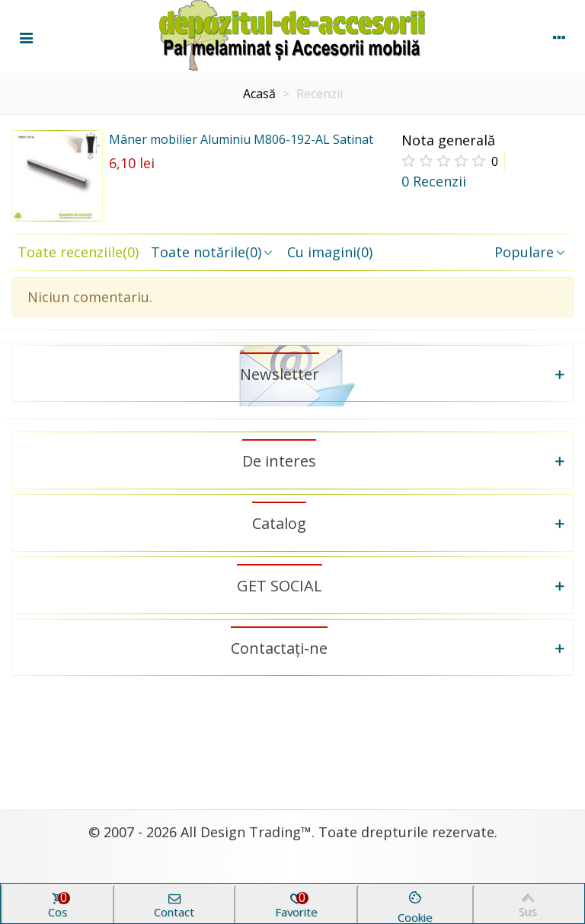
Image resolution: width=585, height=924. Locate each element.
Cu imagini (330, 252)
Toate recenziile (78, 252)
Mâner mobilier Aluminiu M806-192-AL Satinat (241, 139)
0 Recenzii (434, 181)
